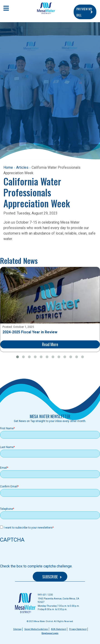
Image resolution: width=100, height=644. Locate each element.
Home (8, 167)
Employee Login (50, 633)
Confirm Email (9, 486)
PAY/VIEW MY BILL (84, 12)
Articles (22, 167)
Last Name (7, 447)
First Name (7, 428)
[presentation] (35, 555)
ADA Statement (59, 629)
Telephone (6, 509)
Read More (50, 344)
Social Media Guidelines (36, 629)
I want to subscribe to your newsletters (28, 528)
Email (4, 468)
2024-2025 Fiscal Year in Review (30, 332)
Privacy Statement (78, 629)
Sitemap (17, 629)
